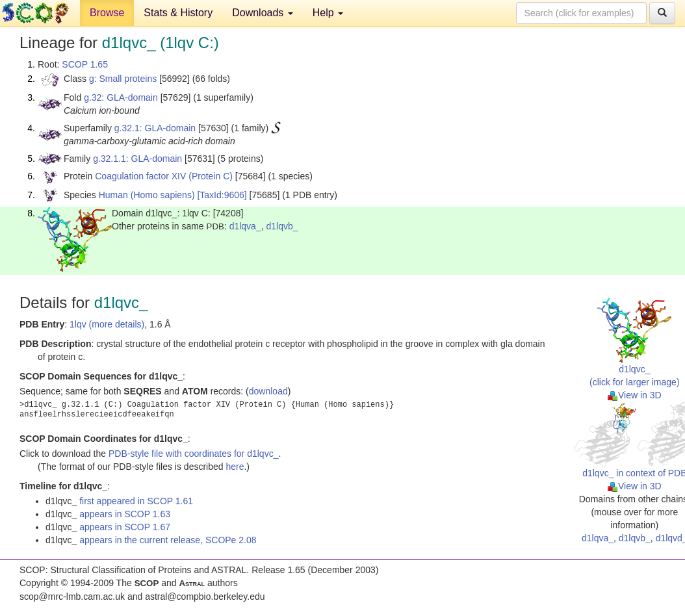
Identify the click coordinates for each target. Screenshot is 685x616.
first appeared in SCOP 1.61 (136, 501)
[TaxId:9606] (222, 195)
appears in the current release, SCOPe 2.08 (168, 540)
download (268, 391)
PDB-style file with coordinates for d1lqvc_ (193, 454)
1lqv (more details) (107, 324)
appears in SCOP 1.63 (125, 514)
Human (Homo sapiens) (147, 195)
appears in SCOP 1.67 (125, 527)
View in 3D (635, 395)
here (235, 467)
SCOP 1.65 (85, 64)
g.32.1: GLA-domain (155, 128)
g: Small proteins (123, 79)
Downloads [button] (263, 13)
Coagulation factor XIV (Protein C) (164, 176)
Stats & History (178, 13)
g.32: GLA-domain (121, 97)
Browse (107, 13)
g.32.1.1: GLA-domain (137, 159)
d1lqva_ (245, 226)
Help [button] (328, 13)
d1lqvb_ (282, 226)
